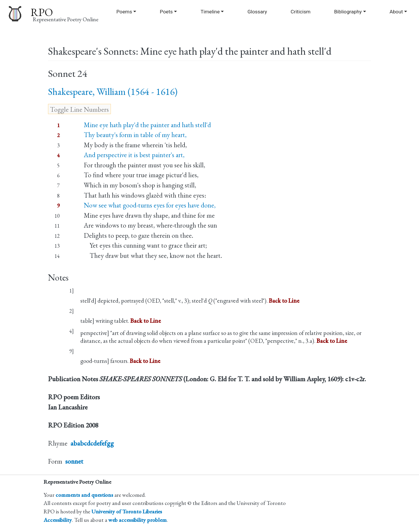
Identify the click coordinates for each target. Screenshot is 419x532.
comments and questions (84, 495)
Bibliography (348, 12)
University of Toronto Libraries (127, 511)
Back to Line (284, 300)
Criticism (301, 12)
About (396, 12)
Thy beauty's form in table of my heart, (135, 135)
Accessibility (58, 520)
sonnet (74, 461)
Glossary (257, 12)
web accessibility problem (137, 520)
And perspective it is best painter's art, (134, 155)
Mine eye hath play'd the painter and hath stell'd (147, 125)
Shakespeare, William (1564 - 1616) (113, 92)
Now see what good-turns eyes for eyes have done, (150, 205)
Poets (166, 12)
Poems (124, 12)
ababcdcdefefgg (92, 443)
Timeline (210, 12)
